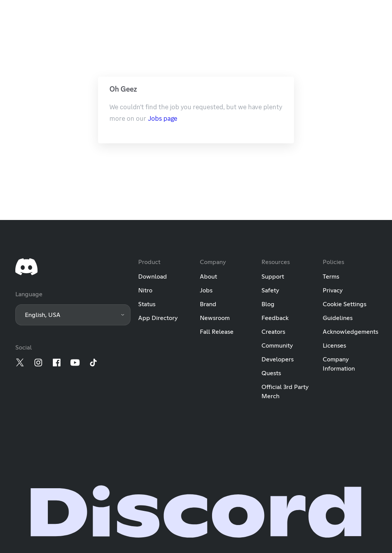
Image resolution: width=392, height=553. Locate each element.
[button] (73, 315)
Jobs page (163, 118)
